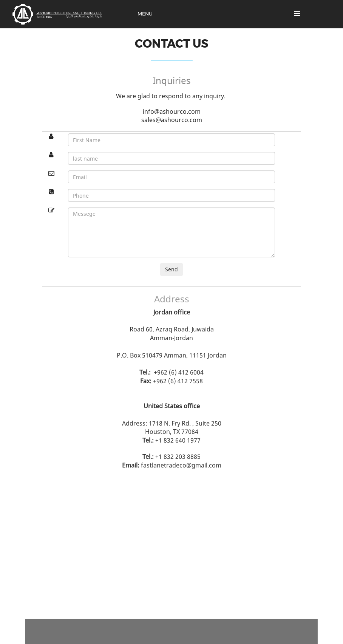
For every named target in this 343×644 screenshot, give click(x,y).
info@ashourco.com (172, 111)
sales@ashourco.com (172, 120)
